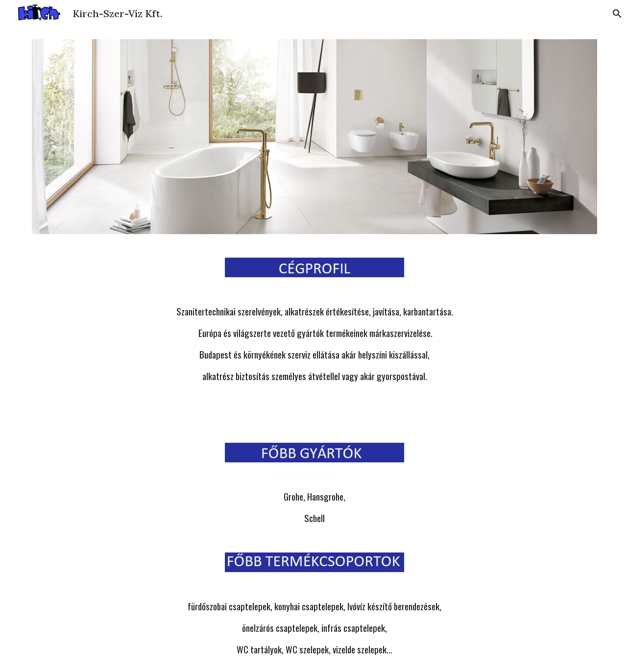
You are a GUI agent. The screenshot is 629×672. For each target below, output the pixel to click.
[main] (314, 344)
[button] (617, 14)
